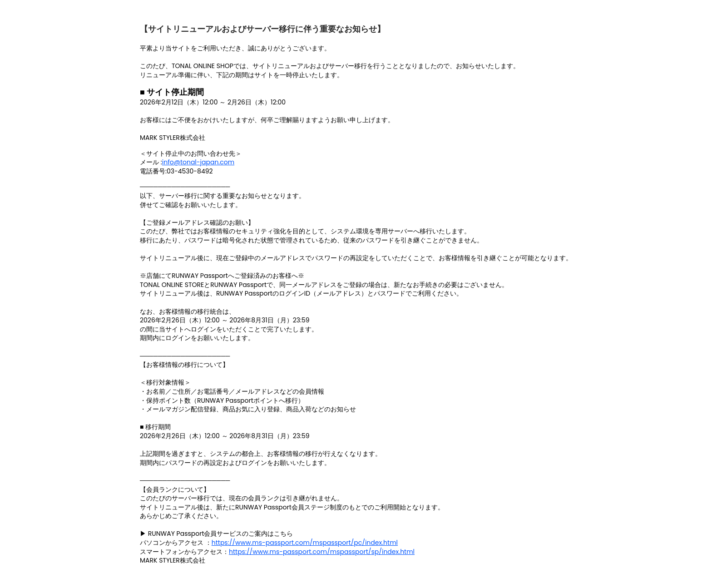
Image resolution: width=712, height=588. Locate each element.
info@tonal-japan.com (198, 162)
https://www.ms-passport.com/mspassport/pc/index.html (305, 543)
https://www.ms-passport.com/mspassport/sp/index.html (322, 552)
